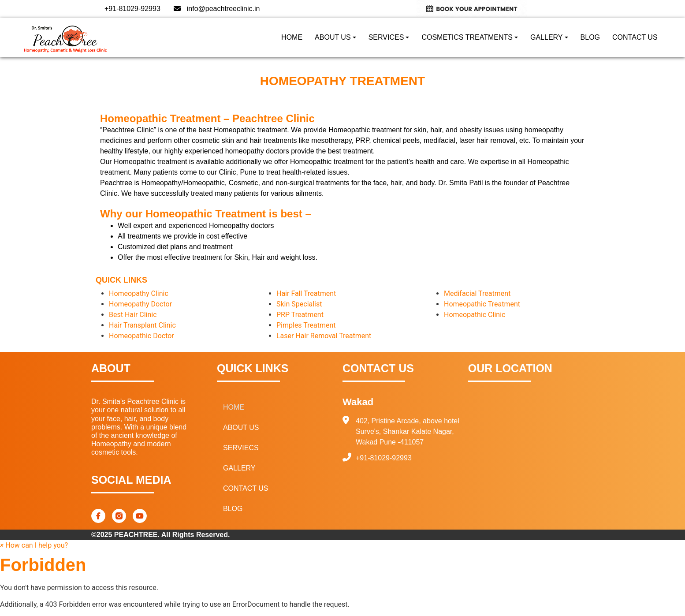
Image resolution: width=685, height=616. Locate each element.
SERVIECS (241, 448)
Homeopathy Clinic (139, 293)
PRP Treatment (300, 315)
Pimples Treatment (306, 325)
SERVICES (386, 37)
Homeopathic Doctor (141, 336)
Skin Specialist (299, 304)
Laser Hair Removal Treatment (324, 336)
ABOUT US (333, 37)
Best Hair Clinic (133, 315)
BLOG (590, 37)
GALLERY (547, 37)
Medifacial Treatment (477, 293)
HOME (292, 37)
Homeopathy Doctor (140, 304)
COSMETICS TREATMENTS (467, 37)
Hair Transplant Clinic (142, 325)
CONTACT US (635, 37)
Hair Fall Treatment (306, 293)
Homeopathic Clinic (475, 315)
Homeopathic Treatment (482, 304)
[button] (34, 545)
